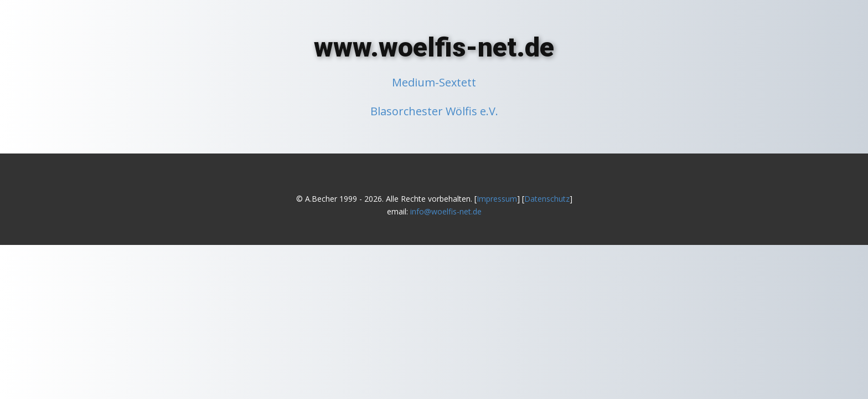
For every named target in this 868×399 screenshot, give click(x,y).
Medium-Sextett (434, 82)
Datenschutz (547, 199)
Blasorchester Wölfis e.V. (434, 111)
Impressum (497, 199)
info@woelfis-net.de (446, 211)
